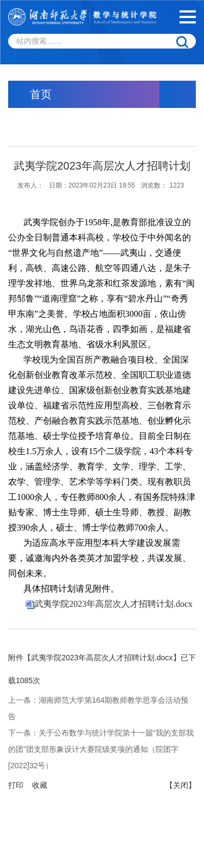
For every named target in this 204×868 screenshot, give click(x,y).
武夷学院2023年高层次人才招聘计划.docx (113, 604)
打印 (16, 785)
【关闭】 (181, 785)
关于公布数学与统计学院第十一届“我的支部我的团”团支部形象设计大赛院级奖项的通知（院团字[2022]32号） (101, 749)
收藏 (40, 785)
